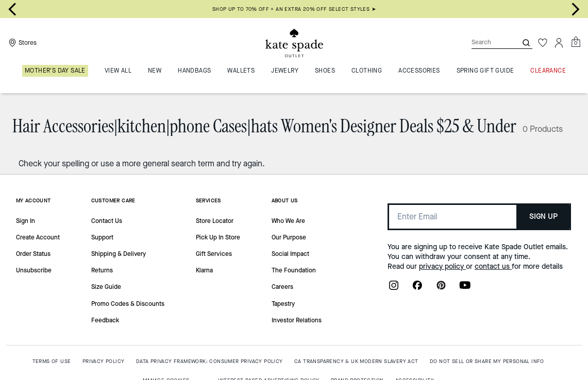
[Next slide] (576, 9)
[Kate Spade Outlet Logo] (294, 43)
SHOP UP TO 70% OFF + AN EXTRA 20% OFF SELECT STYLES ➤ (294, 9)
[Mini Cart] (576, 42)
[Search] (486, 42)
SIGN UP (543, 217)
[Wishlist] (543, 43)
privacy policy (442, 266)
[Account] (559, 43)
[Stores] (21, 43)
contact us (493, 266)
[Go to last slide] (12, 9)
